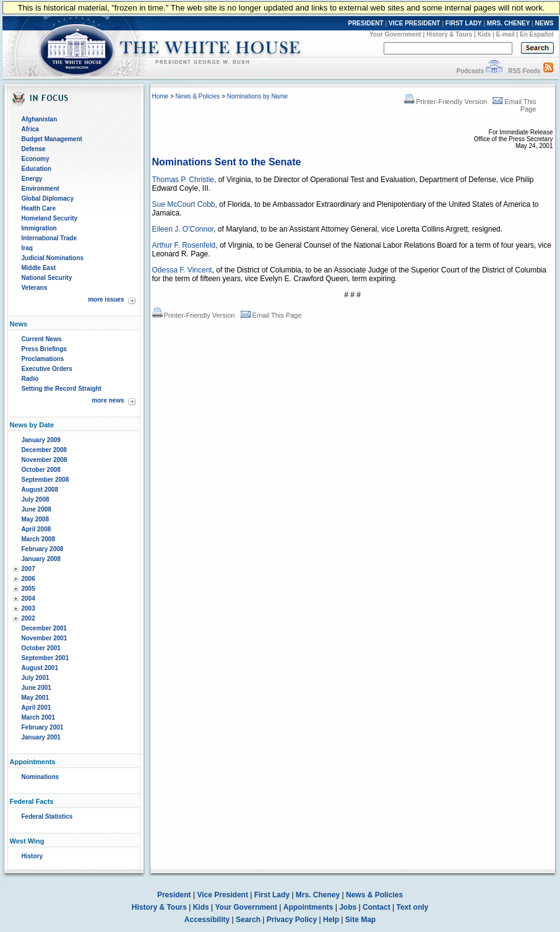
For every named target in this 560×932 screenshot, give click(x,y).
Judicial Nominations (53, 258)
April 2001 (37, 708)
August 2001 (40, 668)
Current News (42, 339)
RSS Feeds (524, 71)
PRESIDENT (365, 23)
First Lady (272, 895)
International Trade (49, 238)
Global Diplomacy (48, 198)
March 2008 (38, 539)
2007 (28, 569)
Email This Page (271, 315)
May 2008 (35, 519)
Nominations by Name (257, 96)
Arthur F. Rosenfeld (184, 245)
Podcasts (470, 71)
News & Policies (198, 96)
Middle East (39, 268)
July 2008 (36, 499)
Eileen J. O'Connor (183, 229)
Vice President (222, 895)
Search (248, 920)
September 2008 (45, 480)
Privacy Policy (292, 920)
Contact (377, 907)
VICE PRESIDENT (414, 23)
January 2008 (41, 559)
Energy (32, 179)
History (32, 856)
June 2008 (37, 509)
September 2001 (45, 658)
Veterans (35, 288)
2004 (28, 599)
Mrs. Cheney (318, 895)
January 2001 (41, 737)
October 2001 (41, 648)
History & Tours (449, 34)
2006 (28, 579)
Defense (34, 149)
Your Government (395, 34)
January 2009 (41, 440)
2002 (28, 618)
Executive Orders (47, 369)
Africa (30, 129)
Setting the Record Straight (62, 389)
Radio (30, 379)
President (174, 895)
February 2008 (43, 549)
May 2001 (35, 698)
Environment (41, 189)
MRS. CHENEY (508, 23)
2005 (28, 589)
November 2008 (45, 460)
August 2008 (40, 490)
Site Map (360, 920)
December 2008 (44, 450)
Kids (485, 34)
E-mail (506, 34)
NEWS (545, 23)
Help (331, 920)
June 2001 (37, 688)
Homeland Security (50, 218)
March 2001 (38, 717)
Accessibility (207, 920)
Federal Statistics (47, 817)
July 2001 (36, 678)
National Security (47, 278)
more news (108, 400)
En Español (536, 34)
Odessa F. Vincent (182, 270)
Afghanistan (40, 119)
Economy (36, 159)
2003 (28, 608)
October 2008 (41, 470)
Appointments (308, 907)
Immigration (39, 228)
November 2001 (45, 638)
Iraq (27, 248)
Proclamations (43, 359)
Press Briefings (44, 349)
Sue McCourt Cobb (184, 204)
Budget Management (52, 139)
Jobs (348, 907)
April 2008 (37, 529)
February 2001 (43, 727)
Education (37, 169)
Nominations (41, 777)
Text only (412, 907)
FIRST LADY (464, 23)
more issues (106, 299)
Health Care (39, 208)
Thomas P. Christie (183, 180)
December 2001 (44, 628)
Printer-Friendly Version (446, 102)
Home (161, 96)
